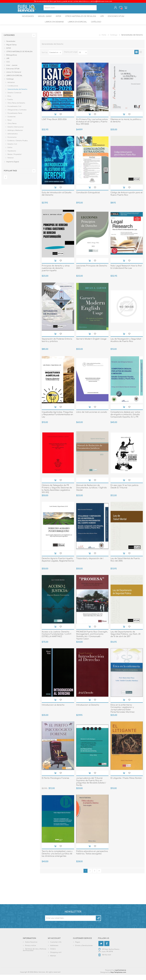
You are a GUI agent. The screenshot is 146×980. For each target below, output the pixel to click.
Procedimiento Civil (14, 112)
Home (104, 40)
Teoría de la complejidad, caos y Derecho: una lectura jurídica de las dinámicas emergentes (57, 859)
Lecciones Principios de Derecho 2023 (92, 272)
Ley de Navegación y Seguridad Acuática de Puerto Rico (126, 345)
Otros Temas (12, 129)
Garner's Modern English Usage (91, 344)
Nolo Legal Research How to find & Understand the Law (126, 272)
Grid (136, 57)
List (141, 57)
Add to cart (55, 119)
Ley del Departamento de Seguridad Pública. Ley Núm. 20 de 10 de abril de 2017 (125, 639)
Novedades (26, 19)
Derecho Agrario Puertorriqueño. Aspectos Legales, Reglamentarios (58, 565)
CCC (8, 67)
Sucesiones (11, 122)
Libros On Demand (54, 26)
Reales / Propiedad (14, 160)
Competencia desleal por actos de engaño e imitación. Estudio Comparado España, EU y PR (125, 420)
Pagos (78, 947)
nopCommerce (120, 975)
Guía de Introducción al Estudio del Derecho (57, 199)
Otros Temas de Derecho (16, 108)
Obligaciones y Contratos (17, 115)
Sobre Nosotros (31, 947)
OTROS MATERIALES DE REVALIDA (81, 19)
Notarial (11, 163)
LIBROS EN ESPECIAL (77, 26)
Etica (9, 101)
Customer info (56, 947)
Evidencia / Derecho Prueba (18, 146)
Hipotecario (12, 156)
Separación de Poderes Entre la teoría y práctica (57, 345)
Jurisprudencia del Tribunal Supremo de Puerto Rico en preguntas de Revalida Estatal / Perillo (91, 787)
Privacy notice (31, 951)
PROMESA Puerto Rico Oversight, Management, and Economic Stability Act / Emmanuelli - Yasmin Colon (92, 641)
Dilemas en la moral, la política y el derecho (126, 126)
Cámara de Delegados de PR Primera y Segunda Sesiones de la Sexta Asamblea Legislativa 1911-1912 (57, 494)
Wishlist (53, 961)
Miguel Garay (44, 19)
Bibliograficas (12, 60)
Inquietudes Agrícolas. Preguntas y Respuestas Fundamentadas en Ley (57, 420)
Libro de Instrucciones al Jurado (92, 417)
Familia (10, 105)
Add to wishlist (61, 119)
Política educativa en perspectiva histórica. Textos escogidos (92, 858)
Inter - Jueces (12, 71)
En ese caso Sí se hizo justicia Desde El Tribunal (124, 492)
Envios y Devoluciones (84, 951)
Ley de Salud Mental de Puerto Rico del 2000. (125, 565)
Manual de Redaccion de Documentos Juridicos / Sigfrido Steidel (91, 493)
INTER (58, 19)
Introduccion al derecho (53, 710)
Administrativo (13, 139)
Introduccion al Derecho (88, 710)
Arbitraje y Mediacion (15, 136)
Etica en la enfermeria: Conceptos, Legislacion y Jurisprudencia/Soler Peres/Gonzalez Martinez (123, 714)
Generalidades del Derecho (17, 95)
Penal (10, 125)
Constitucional (13, 91)
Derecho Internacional (16, 132)
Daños (10, 153)
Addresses (54, 951)
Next (99, 876)
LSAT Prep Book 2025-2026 (54, 125)
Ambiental (11, 88)
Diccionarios (12, 142)
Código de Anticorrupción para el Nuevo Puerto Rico (126, 199)
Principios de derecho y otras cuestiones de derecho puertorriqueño (56, 273)
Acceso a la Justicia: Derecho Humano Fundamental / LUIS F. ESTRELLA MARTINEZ (57, 639)
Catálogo (96, 26)
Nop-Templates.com (118, 978)
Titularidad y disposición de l (90, 564)
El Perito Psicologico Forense (55, 783)
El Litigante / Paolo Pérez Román (126, 783)
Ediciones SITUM (118, 19)
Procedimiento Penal (15, 119)
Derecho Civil (12, 149)
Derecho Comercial (14, 98)
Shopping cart (123, 8)
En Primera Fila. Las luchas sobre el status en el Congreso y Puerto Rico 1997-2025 (92, 127)
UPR (102, 19)
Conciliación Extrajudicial (88, 198)
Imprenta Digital (13, 167)
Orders (53, 954)
